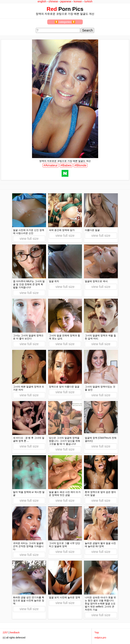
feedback (15, 632)
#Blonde (80, 165)
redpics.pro (100, 638)
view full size (29, 239)
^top (97, 632)
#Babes (66, 165)
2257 (5, 632)
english (42, 1)
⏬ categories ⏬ (65, 22)
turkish (88, 1)
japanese (66, 1)
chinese (53, 1)
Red (52, 9)
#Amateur (51, 165)
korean (78, 1)
